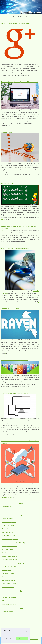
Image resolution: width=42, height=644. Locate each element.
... (32, 75)
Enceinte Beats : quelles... (8, 525)
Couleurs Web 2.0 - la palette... (9, 556)
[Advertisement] (21, 626)
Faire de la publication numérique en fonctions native (15, 393)
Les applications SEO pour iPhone (10, 309)
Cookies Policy (32, 639)
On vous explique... (7, 570)
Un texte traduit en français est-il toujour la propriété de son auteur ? (19, 82)
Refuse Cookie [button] (10, 639)
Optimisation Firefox (6, 132)
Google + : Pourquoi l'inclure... (9, 584)
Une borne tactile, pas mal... (9, 580)
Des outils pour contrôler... (8, 573)
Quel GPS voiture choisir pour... (10, 567)
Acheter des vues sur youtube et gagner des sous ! (15, 360)
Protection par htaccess (8, 553)
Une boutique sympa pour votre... (10, 539)
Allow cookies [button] (22, 639)
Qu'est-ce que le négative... (9, 601)
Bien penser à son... (7, 577)
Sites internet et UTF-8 (7, 183)
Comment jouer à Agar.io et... (9, 522)
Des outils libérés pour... (8, 587)
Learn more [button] (16, 635)
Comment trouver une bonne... (9, 597)
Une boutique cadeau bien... (9, 594)
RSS (37, 639)
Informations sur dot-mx (8, 611)
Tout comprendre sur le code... (9, 546)
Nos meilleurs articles (7, 507)
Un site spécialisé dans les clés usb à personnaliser (15, 249)
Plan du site (5, 510)
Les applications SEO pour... (9, 604)
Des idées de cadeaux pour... (9, 529)
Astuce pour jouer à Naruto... (9, 536)
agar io (3, 231)
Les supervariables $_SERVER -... (10, 560)
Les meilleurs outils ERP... (8, 532)
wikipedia (4, 219)
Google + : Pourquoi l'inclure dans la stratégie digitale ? (16, 23)
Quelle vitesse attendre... (8, 519)
